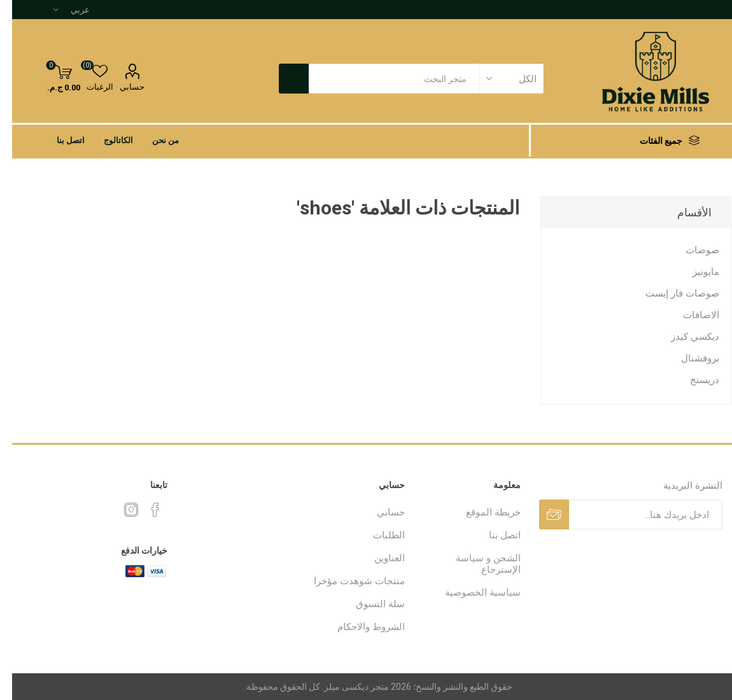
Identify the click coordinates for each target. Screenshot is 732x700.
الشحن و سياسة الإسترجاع (476, 564)
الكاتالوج (106, 140)
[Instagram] (119, 510)
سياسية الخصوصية (471, 592)
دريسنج (693, 380)
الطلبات (377, 535)
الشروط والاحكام (359, 627)
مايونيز (694, 272)
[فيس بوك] (143, 510)
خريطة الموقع (481, 512)
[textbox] (382, 79)
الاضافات (689, 315)
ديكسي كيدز (683, 337)
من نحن (153, 140)
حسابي (120, 87)
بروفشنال (688, 358)
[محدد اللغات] (60, 10)
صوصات (690, 250)
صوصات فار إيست (670, 293)
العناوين (377, 558)
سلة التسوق (368, 604)
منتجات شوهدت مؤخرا (347, 581)
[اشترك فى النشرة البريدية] (634, 514)
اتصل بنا (59, 140)
